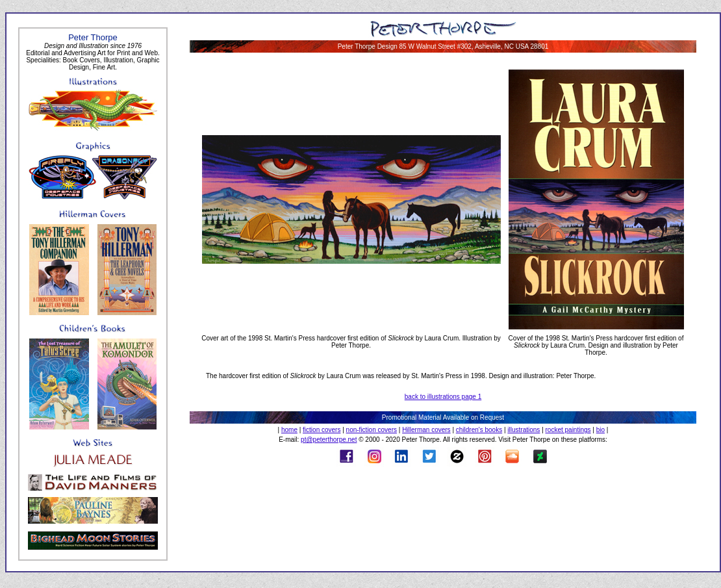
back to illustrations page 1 (443, 397)
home (289, 430)
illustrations (524, 430)
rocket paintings (568, 430)
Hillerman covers (426, 430)
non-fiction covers (372, 430)
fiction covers (322, 430)
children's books (479, 430)
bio (601, 430)
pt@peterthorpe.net (329, 440)
